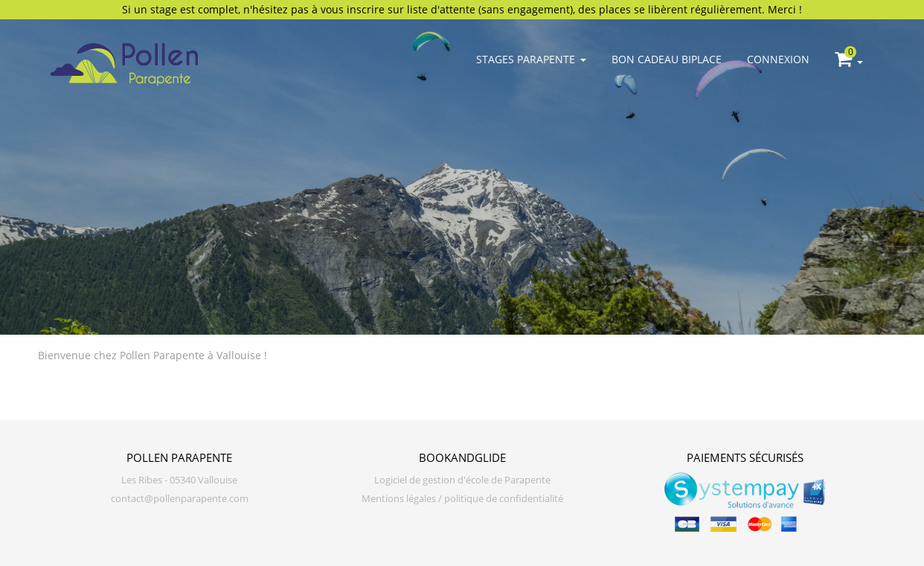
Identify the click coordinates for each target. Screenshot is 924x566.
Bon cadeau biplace (667, 59)
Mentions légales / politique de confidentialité (462, 499)
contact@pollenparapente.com (180, 499)
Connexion (778, 59)
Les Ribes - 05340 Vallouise (179, 480)
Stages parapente (531, 59)
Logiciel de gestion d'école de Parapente (462, 480)
